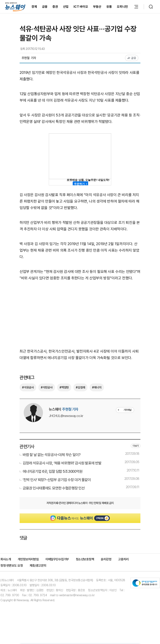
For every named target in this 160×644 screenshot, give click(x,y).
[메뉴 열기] (136, 7)
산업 (66, 7)
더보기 (136, 446)
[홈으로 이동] (15, 7)
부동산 (97, 7)
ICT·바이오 (81, 7)
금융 (45, 7)
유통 (109, 7)
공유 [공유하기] (132, 58)
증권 (55, 7)
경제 (34, 7)
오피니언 (122, 7)
